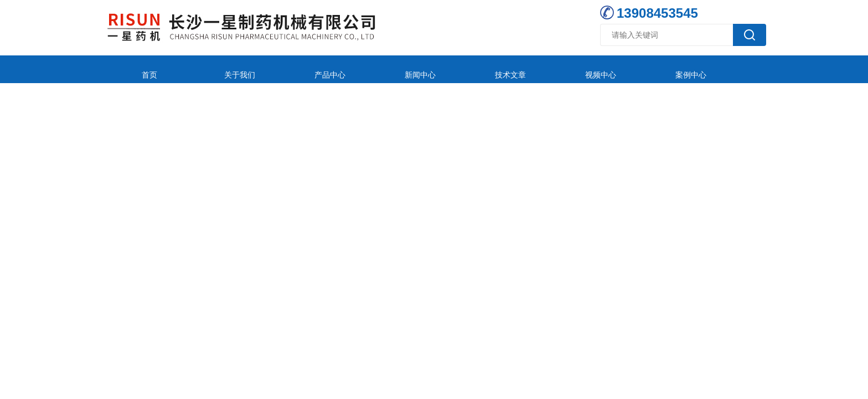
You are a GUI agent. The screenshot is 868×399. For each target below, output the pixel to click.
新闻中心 (360, 69)
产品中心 (286, 69)
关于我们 (213, 69)
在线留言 (654, 69)
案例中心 (581, 69)
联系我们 (728, 69)
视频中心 (507, 69)
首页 (139, 69)
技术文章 (433, 69)
